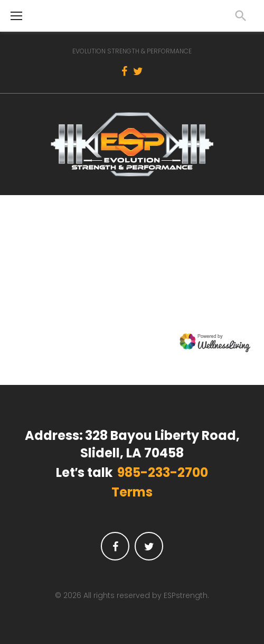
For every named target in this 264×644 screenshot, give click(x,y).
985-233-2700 (163, 473)
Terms (132, 492)
